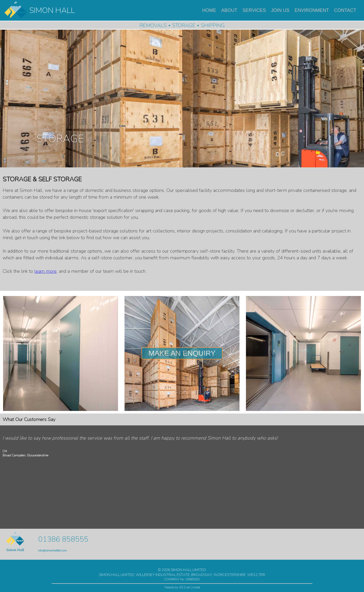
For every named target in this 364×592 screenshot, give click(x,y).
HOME (209, 10)
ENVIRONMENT (312, 10)
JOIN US (280, 10)
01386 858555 (63, 539)
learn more (45, 271)
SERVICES (254, 10)
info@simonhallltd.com (53, 550)
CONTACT (345, 10)
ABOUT (229, 10)
